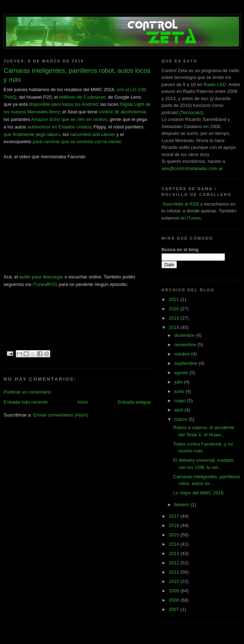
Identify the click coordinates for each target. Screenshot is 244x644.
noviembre (186, 345)
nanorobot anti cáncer (93, 134)
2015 (175, 535)
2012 (175, 563)
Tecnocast (191, 112)
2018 (175, 327)
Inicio (83, 402)
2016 (175, 525)
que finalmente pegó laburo (32, 134)
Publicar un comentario (27, 392)
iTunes (40, 284)
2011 (175, 572)
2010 (175, 581)
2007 (175, 609)
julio (179, 382)
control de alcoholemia (122, 112)
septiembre (187, 363)
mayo (181, 401)
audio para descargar (41, 277)
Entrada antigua (134, 402)
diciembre (185, 335)
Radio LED (215, 84)
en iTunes (191, 218)
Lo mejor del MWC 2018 (198, 493)
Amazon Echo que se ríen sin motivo (69, 119)
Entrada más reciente (26, 402)
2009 (175, 591)
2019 (175, 318)
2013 (175, 553)
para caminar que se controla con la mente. (78, 142)
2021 (175, 299)
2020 (175, 309)
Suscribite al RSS (180, 204)
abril (179, 410)
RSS (53, 284)
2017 (175, 516)
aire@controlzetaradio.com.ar (192, 168)
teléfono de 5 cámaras (82, 97)
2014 (175, 544)
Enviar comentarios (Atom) (61, 415)
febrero (182, 505)
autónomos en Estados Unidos (59, 127)
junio (180, 391)
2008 (175, 600)
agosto (182, 373)
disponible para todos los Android (64, 104)
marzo (182, 419)
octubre (183, 354)
